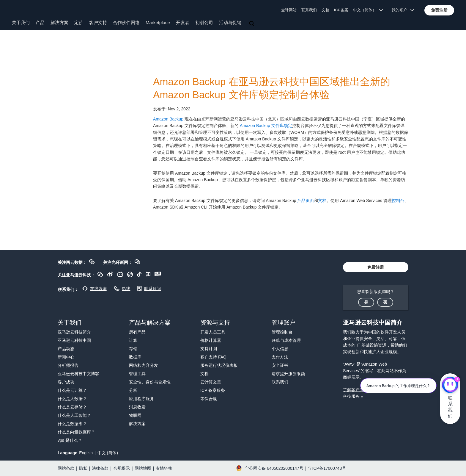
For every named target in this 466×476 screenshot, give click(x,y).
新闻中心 (66, 357)
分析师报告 (68, 365)
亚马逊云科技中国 (74, 340)
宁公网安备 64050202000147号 (274, 468)
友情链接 (164, 468)
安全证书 (280, 365)
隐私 (83, 468)
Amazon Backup (168, 119)
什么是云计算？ (72, 390)
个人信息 (280, 349)
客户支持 (98, 22)
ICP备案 (341, 10)
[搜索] (252, 24)
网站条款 (66, 468)
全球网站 (289, 10)
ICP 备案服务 (213, 390)
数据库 (135, 357)
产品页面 (306, 201)
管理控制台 (282, 332)
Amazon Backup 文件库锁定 (266, 126)
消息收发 (137, 407)
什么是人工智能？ (74, 415)
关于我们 (21, 22)
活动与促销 (230, 22)
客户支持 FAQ (213, 357)
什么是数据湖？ (72, 424)
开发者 (183, 22)
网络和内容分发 (144, 365)
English (86, 453)
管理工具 (137, 374)
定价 (79, 22)
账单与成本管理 (286, 340)
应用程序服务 (141, 399)
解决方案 (59, 22)
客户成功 (66, 382)
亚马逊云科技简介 (74, 332)
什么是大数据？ (72, 399)
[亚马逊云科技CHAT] (450, 385)
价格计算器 (211, 340)
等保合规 (209, 399)
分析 (133, 390)
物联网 (135, 415)
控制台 (398, 201)
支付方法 (280, 357)
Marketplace (158, 22)
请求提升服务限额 (288, 374)
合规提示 (122, 468)
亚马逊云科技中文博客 (78, 374)
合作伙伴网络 (126, 22)
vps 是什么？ (70, 440)
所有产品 (137, 332)
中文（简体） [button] (368, 10)
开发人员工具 (213, 332)
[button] (439, 10)
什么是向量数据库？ (76, 432)
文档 (325, 10)
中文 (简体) (108, 453)
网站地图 (143, 468)
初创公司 (204, 22)
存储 (133, 349)
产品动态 (66, 349)
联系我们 (309, 10)
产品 (40, 22)
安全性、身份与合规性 (150, 382)
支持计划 (209, 349)
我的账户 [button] (403, 10)
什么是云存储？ (72, 407)
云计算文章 (211, 382)
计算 (133, 340)
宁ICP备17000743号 (327, 468)
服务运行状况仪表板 (219, 365)
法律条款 (100, 468)
